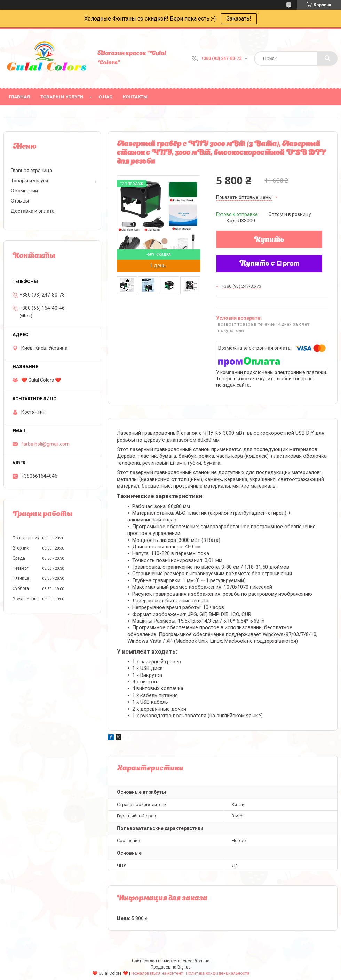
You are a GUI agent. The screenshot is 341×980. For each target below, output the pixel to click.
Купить (269, 240)
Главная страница (31, 171)
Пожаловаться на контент (157, 973)
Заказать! (239, 19)
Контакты (135, 97)
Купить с (269, 264)
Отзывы (20, 201)
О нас (105, 97)
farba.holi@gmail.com (45, 444)
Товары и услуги (62, 97)
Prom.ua (201, 961)
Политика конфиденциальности (217, 973)
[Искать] (327, 58)
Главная (19, 97)
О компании (24, 191)
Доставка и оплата (33, 211)
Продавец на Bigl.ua (171, 967)
